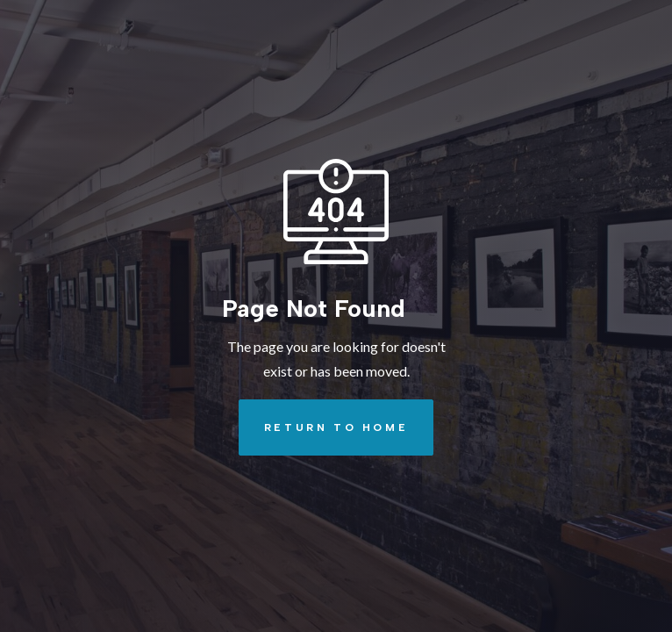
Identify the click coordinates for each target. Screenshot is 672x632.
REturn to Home (323, 427)
